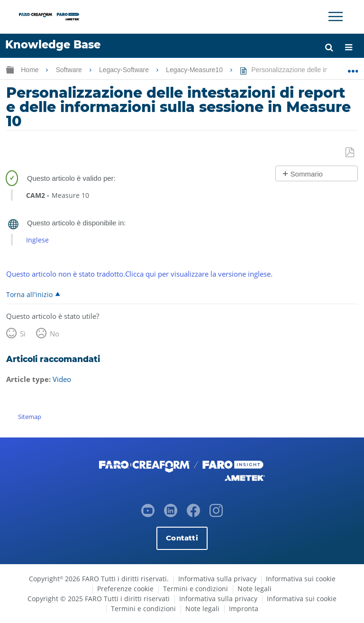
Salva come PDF (350, 153)
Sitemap (30, 417)
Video (62, 379)
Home (31, 70)
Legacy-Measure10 (195, 70)
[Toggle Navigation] (336, 17)
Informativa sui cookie (301, 579)
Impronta (244, 609)
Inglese (37, 240)
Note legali (255, 589)
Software (70, 70)
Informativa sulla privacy (217, 579)
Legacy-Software (125, 70)
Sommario (307, 174)
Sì (23, 334)
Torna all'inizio (29, 294)
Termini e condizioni (196, 589)
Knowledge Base (53, 45)
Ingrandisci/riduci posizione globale (353, 68)
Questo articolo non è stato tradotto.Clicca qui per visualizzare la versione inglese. (139, 274)
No (55, 334)
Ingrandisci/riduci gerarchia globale (10, 70)
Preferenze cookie (125, 589)
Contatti (182, 538)
